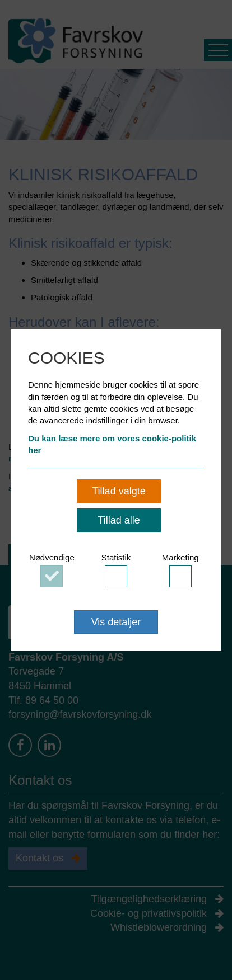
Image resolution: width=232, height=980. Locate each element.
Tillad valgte (119, 491)
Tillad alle (119, 520)
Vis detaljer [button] (116, 622)
